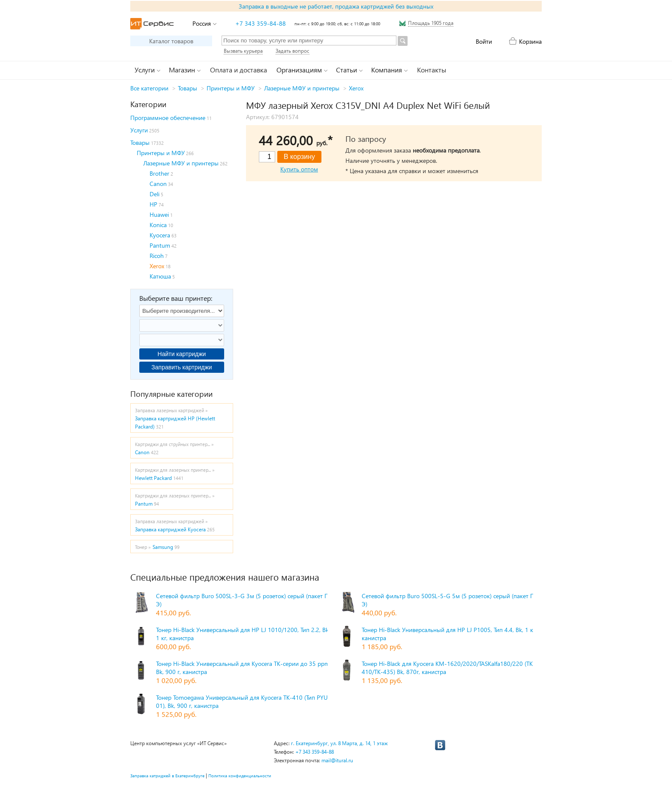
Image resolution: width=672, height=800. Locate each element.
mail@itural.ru (337, 760)
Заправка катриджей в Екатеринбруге (167, 776)
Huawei (159, 214)
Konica (158, 225)
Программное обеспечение (168, 118)
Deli (154, 194)
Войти (484, 41)
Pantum (160, 245)
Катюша (160, 276)
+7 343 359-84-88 (261, 23)
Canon (158, 184)
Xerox (356, 88)
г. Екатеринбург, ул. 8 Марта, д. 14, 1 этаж (339, 743)
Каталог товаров (171, 41)
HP (153, 204)
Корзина (530, 41)
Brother (159, 173)
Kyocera (160, 235)
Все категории (149, 88)
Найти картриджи (182, 354)
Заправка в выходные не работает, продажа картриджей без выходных (336, 6)
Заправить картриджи (181, 367)
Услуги (139, 130)
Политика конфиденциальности (240, 776)
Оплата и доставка (238, 70)
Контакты (432, 70)
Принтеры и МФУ (231, 88)
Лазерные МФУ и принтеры (302, 88)
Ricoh (157, 256)
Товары (187, 88)
